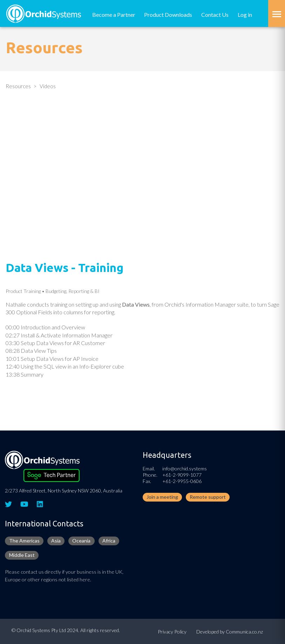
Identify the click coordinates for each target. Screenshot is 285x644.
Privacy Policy (172, 632)
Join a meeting (162, 497)
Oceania (81, 541)
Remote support (208, 497)
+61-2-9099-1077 (182, 475)
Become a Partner (114, 15)
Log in (245, 15)
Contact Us (215, 15)
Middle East (22, 555)
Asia (56, 541)
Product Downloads (168, 15)
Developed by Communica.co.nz (230, 632)
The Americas (24, 541)
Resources (18, 86)
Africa (109, 541)
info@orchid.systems (185, 468)
